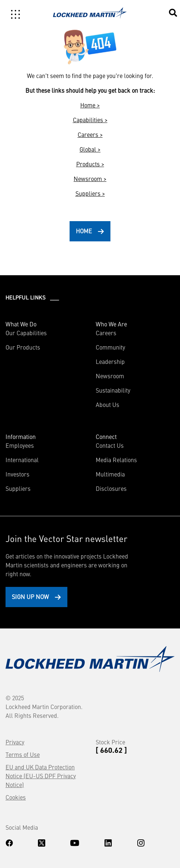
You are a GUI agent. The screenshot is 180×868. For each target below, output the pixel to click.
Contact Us (110, 445)
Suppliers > (90, 193)
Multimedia (110, 474)
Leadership (110, 361)
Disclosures (111, 488)
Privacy (15, 742)
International (22, 460)
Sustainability (113, 390)
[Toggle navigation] (15, 14)
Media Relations (116, 460)
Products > (90, 164)
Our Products (23, 347)
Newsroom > (90, 178)
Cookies (16, 797)
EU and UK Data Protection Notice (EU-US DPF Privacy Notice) (41, 776)
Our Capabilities (26, 333)
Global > (90, 149)
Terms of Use (23, 754)
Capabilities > (90, 120)
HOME (84, 231)
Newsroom (110, 376)
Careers (106, 333)
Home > (90, 105)
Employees (20, 445)
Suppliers (18, 488)
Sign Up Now (30, 596)
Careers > (90, 134)
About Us (107, 404)
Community (110, 347)
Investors (17, 474)
